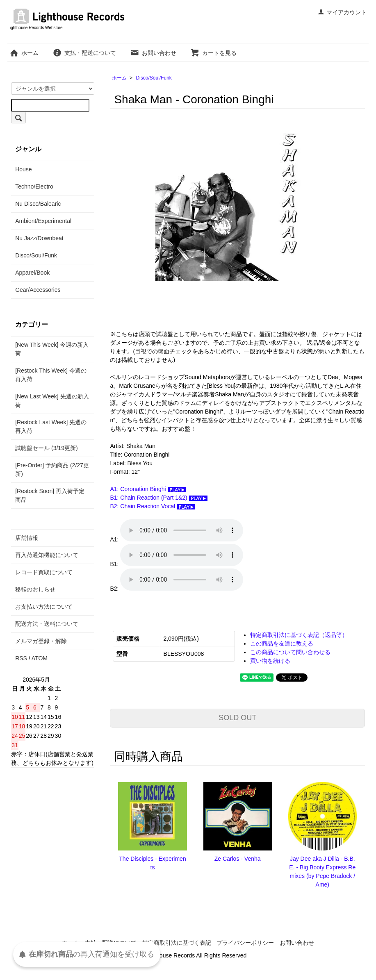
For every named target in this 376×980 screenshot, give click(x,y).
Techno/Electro (34, 186)
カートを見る (213, 53)
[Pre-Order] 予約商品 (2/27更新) (52, 470)
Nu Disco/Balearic (38, 204)
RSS (21, 658)
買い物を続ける (270, 661)
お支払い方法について (44, 607)
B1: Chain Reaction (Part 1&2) (158, 498)
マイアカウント (342, 12)
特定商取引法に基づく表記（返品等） (299, 635)
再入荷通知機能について (47, 555)
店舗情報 (27, 538)
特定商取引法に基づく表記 (177, 943)
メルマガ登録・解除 (41, 641)
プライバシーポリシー (245, 943)
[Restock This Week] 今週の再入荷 (51, 375)
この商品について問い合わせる (290, 652)
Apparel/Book (32, 273)
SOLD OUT (237, 718)
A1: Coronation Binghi (148, 489)
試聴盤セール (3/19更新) (46, 448)
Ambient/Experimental (43, 221)
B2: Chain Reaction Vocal (153, 506)
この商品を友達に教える (282, 643)
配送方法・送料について (47, 624)
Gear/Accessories (38, 290)
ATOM (40, 658)
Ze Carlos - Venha (238, 859)
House (23, 169)
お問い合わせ (153, 53)
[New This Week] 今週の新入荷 (52, 349)
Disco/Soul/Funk (154, 78)
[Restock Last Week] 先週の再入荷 (51, 426)
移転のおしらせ (35, 589)
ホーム (24, 53)
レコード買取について (44, 572)
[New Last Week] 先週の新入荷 (52, 401)
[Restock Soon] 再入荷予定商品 (50, 495)
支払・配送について (84, 53)
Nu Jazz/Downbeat (39, 238)
